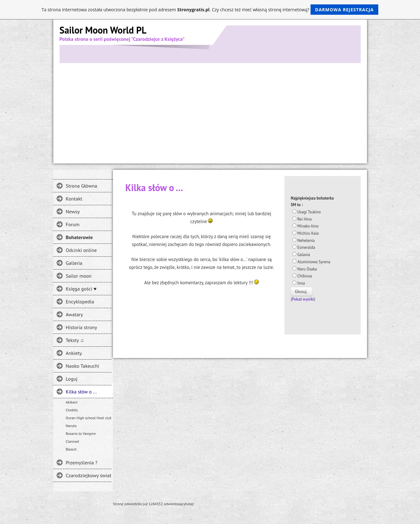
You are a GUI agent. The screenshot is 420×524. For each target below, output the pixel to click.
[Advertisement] (210, 110)
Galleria (74, 263)
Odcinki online (81, 250)
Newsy (73, 211)
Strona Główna (82, 186)
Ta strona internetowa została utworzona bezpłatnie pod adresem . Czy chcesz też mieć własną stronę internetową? (210, 10)
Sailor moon (79, 276)
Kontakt (74, 199)
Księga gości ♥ (81, 289)
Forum (73, 224)
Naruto (71, 426)
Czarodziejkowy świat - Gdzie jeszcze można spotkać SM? (89, 475)
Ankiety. (74, 353)
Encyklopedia (80, 302)
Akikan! (72, 402)
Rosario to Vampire (81, 433)
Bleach (71, 449)
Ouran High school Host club (89, 418)
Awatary (74, 314)
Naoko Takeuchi (83, 366)
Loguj (72, 379)
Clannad (72, 441)
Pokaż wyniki (303, 299)
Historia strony (82, 327)
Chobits (72, 410)
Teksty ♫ (75, 340)
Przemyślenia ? (82, 463)
